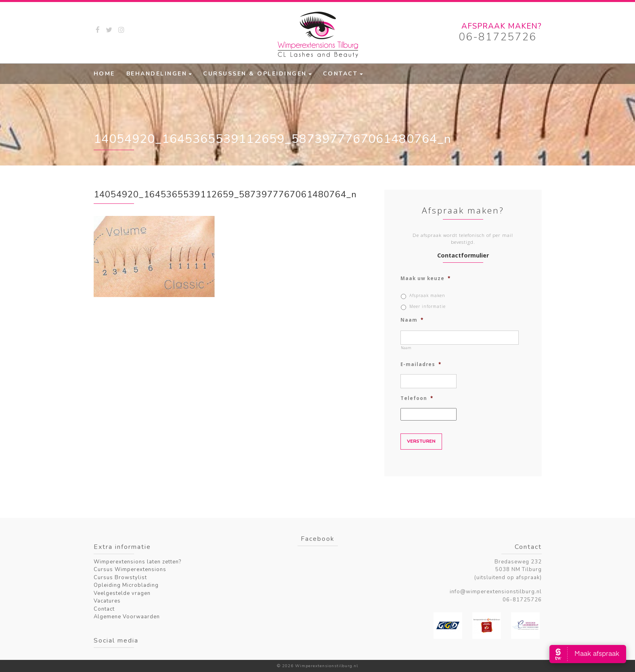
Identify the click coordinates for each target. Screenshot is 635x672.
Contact (341, 74)
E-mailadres (421, 364)
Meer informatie (428, 306)
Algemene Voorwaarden (127, 617)
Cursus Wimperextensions (130, 569)
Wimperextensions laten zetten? (137, 562)
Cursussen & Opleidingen (255, 74)
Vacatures (107, 601)
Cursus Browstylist (120, 578)
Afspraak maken (427, 295)
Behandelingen (157, 74)
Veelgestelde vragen (122, 593)
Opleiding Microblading (126, 585)
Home (104, 74)
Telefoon (417, 398)
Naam (412, 320)
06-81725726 (498, 37)
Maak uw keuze (425, 278)
